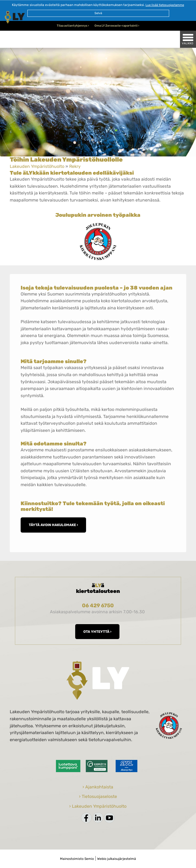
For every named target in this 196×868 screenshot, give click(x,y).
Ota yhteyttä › (97, 632)
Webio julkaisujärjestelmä (117, 859)
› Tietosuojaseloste (98, 796)
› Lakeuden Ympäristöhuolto (98, 806)
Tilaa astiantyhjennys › (73, 26)
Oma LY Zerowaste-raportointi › (117, 26)
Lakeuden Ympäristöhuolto (37, 166)
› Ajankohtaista (98, 787)
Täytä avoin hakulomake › (53, 525)
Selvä (98, 13)
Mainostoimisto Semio (77, 859)
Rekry (75, 166)
